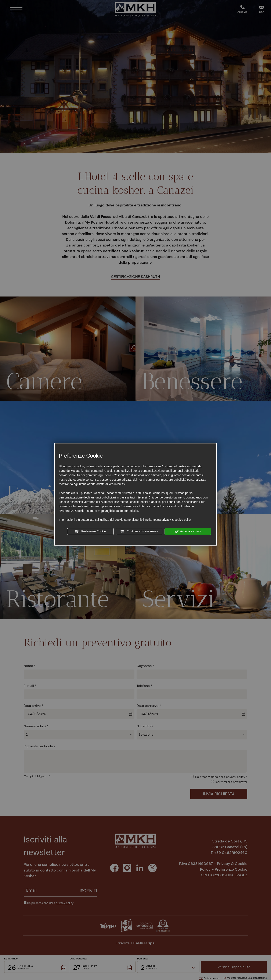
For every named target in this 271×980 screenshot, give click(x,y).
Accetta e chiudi (188, 532)
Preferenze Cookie (90, 532)
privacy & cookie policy (177, 520)
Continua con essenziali (139, 532)
